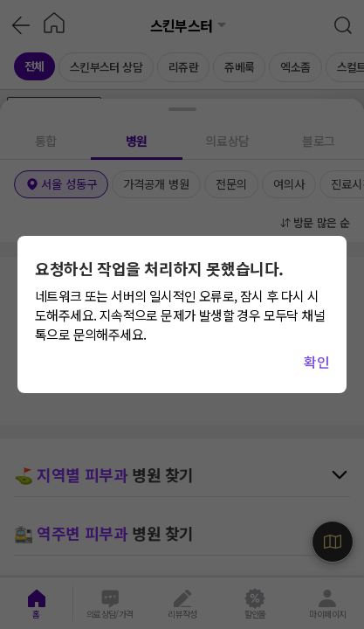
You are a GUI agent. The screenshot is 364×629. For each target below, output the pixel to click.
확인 (316, 362)
